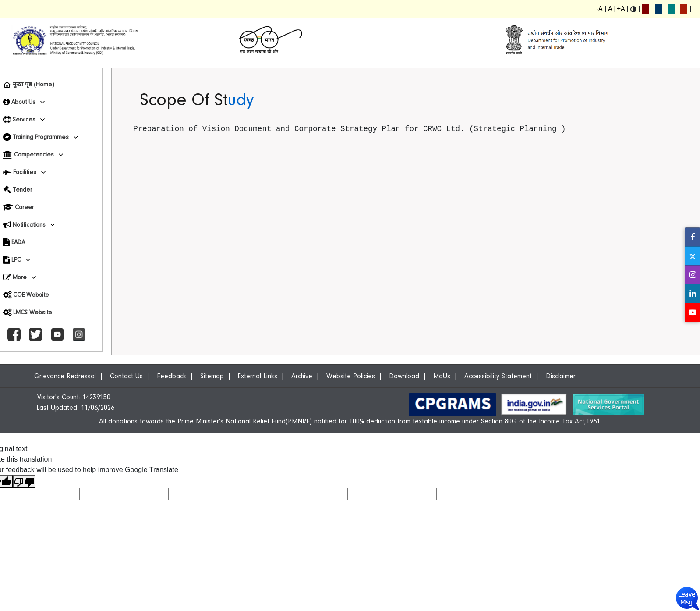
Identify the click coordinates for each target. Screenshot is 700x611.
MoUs (442, 376)
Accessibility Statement (498, 376)
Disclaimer (561, 376)
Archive (302, 376)
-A (600, 9)
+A (621, 9)
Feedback (171, 376)
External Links (258, 376)
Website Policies (351, 376)
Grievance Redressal (65, 376)
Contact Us (126, 376)
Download (404, 376)
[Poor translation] (24, 481)
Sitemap (212, 376)
